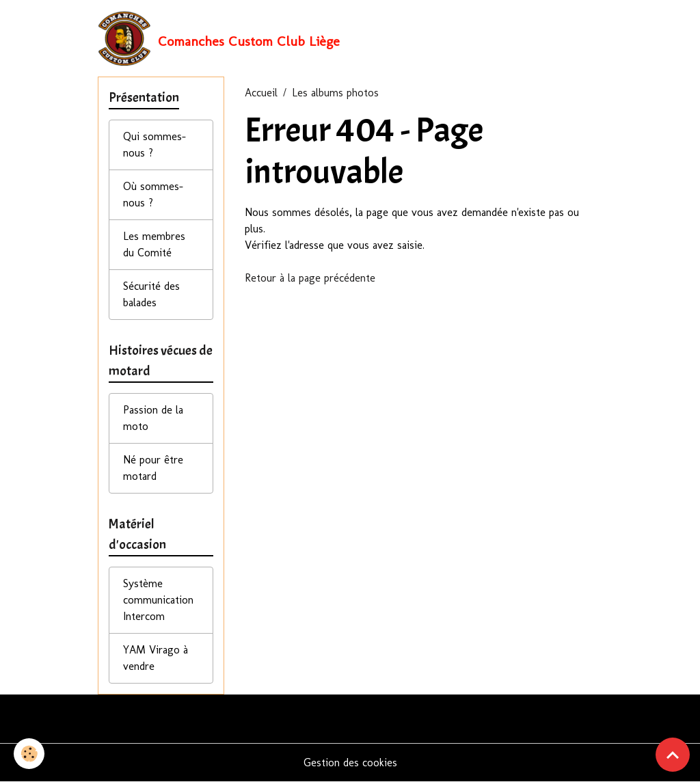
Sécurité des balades (151, 294)
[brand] (219, 38)
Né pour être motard (153, 468)
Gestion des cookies (350, 763)
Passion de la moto (153, 418)
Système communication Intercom (158, 600)
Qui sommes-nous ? (154, 145)
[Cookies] (29, 754)
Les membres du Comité (154, 244)
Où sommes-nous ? (153, 194)
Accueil (261, 93)
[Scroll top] (673, 755)
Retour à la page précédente (310, 278)
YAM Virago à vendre (156, 658)
